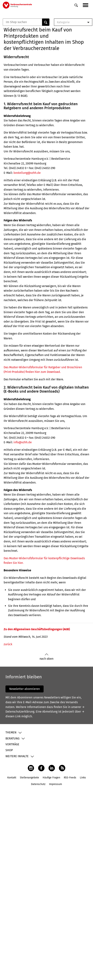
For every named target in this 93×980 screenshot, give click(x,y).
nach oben (46, 657)
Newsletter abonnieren (25, 689)
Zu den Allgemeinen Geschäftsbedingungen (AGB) (37, 629)
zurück (8, 644)
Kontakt (12, 778)
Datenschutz (38, 784)
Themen (11, 732)
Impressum (56, 784)
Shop (9, 750)
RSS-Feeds (70, 778)
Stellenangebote (29, 778)
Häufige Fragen (51, 778)
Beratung (12, 738)
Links (83, 778)
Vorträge (12, 744)
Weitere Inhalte (17, 756)
